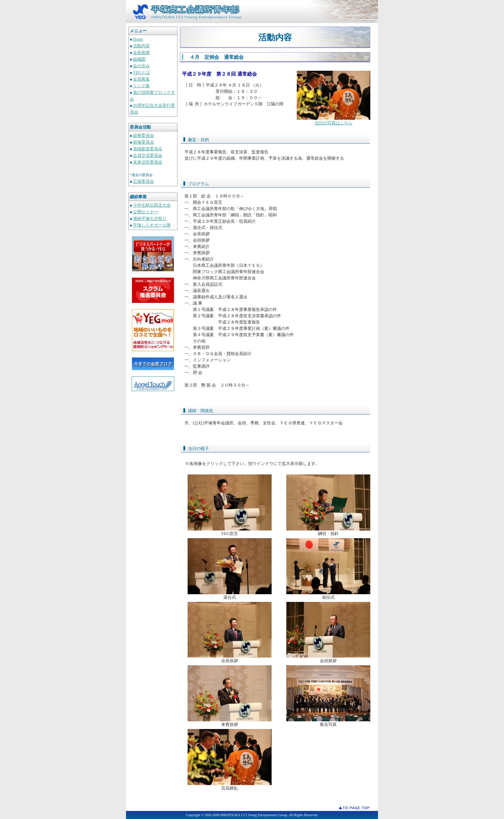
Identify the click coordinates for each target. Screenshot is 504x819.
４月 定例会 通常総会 (217, 57)
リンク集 (141, 86)
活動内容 (141, 46)
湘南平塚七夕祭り (150, 218)
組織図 (139, 59)
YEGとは (142, 72)
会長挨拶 (141, 53)
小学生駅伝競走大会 (152, 205)
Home (138, 39)
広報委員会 (143, 181)
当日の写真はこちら (334, 123)
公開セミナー (146, 212)
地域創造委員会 (148, 149)
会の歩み (141, 66)
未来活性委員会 (148, 162)
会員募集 (141, 79)
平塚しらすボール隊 (152, 225)
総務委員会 (143, 136)
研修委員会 (143, 142)
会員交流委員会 (148, 155)
